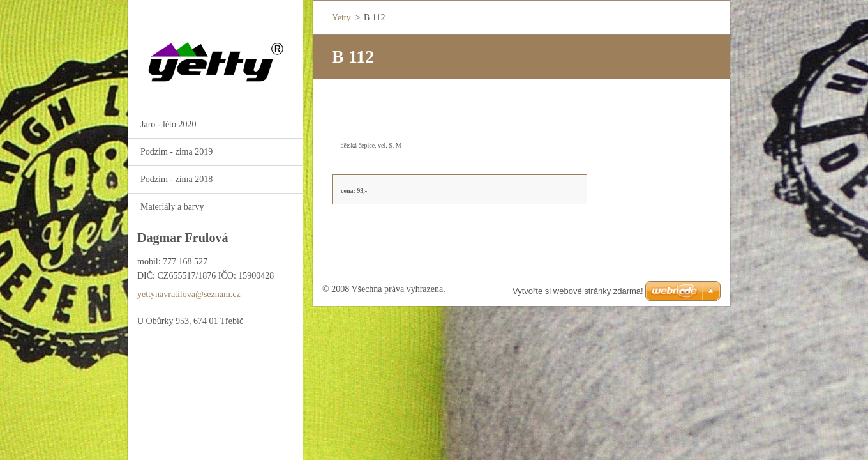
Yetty (341, 18)
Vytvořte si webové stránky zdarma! (578, 291)
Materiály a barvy (172, 207)
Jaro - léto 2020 (168, 124)
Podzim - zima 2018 (176, 179)
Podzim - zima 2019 (176, 152)
